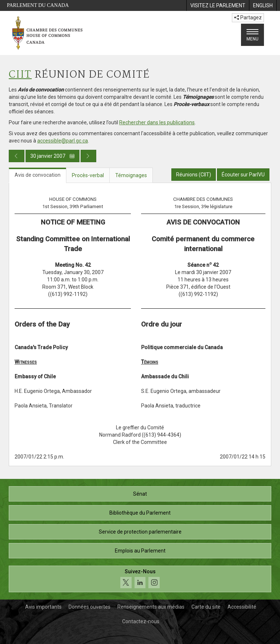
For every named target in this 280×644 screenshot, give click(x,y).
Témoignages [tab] (131, 175)
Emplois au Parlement (140, 551)
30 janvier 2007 (52, 156)
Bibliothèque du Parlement (140, 513)
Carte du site (206, 607)
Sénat (140, 494)
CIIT (20, 75)
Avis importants (43, 607)
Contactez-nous (141, 621)
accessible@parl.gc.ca (63, 141)
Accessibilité (242, 607)
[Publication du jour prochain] (88, 156)
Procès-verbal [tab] (88, 175)
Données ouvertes (90, 607)
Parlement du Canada (38, 5)
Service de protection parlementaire (140, 532)
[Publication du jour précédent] (17, 156)
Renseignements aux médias (151, 607)
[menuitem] (218, 5)
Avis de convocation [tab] (38, 175)
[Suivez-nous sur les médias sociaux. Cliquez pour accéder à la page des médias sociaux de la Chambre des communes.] (140, 579)
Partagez (248, 17)
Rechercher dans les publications (157, 122)
